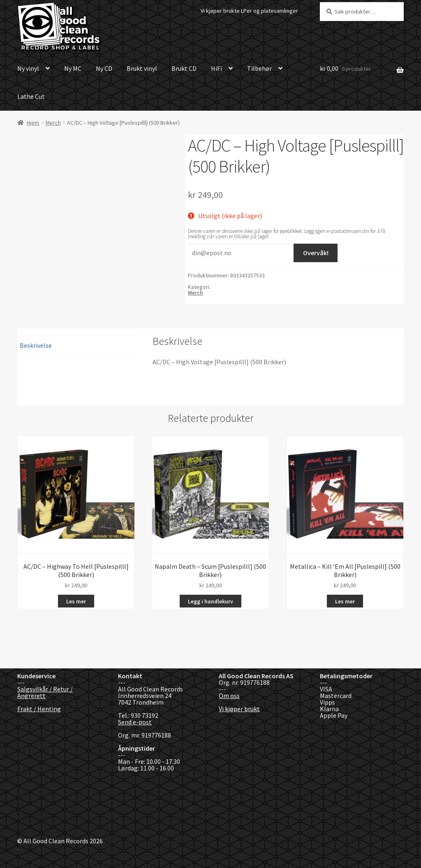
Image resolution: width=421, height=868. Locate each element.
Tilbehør (259, 68)
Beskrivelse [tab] (36, 345)
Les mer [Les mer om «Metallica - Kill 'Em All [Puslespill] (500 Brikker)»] (345, 601)
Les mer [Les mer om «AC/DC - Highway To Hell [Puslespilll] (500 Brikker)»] (76, 601)
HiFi (216, 68)
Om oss (229, 696)
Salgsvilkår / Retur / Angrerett (45, 692)
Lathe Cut (31, 96)
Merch (53, 123)
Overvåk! (316, 253)
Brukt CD (184, 68)
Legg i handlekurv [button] (210, 601)
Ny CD (104, 68)
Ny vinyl (28, 68)
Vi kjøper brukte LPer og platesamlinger (249, 11)
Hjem (33, 123)
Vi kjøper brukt (239, 709)
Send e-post (135, 722)
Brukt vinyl (142, 68)
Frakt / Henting (39, 709)
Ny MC (73, 68)
